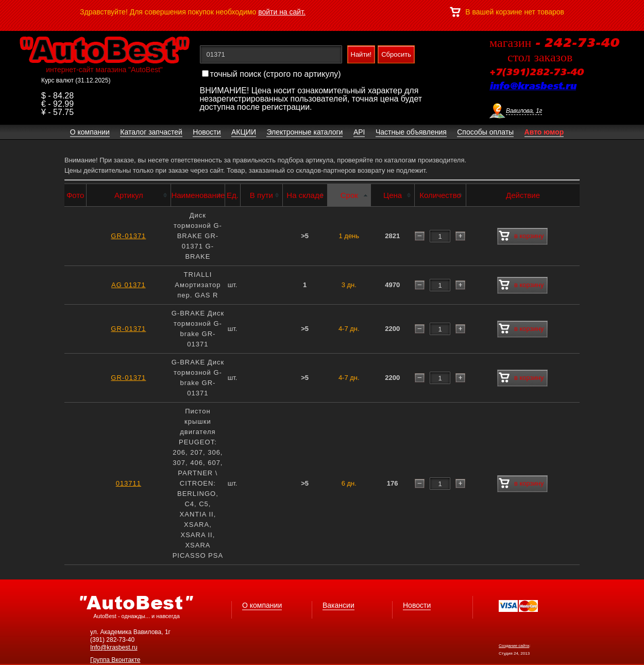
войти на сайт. (282, 12)
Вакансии (338, 605)
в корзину (521, 236)
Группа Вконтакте (115, 660)
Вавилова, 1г (524, 111)
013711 (129, 483)
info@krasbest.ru (533, 87)
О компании (262, 605)
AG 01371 (129, 285)
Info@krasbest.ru (114, 647)
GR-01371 (128, 236)
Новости (417, 605)
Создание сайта (514, 646)
